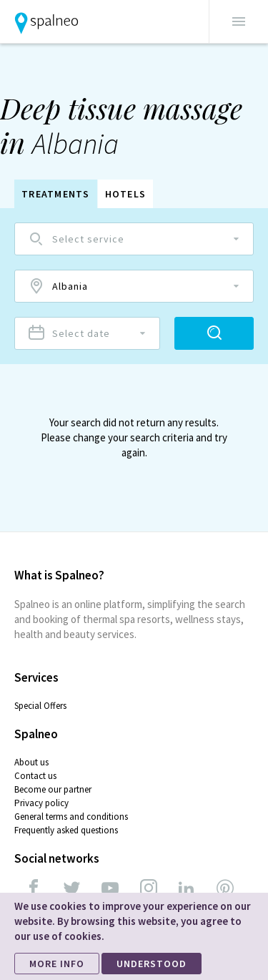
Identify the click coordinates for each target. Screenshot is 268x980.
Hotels (126, 194)
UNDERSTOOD (152, 964)
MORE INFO (57, 964)
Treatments (56, 194)
